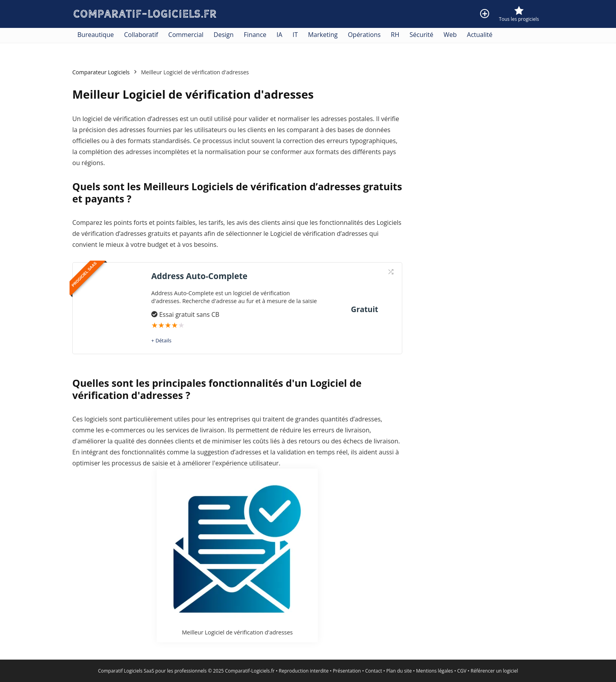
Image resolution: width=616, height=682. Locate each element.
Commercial (186, 35)
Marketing (323, 35)
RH (395, 35)
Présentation (347, 671)
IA (280, 35)
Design (224, 35)
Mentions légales (434, 671)
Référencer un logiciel (494, 671)
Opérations (364, 35)
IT (295, 35)
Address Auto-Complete (199, 276)
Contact (373, 671)
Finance (255, 35)
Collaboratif (141, 35)
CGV (462, 671)
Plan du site (399, 671)
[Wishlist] (519, 11)
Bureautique (96, 35)
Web (450, 35)
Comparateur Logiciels (101, 72)
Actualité (480, 35)
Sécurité (422, 35)
